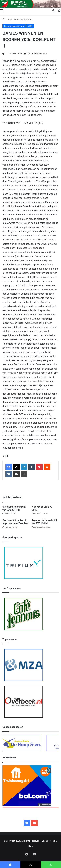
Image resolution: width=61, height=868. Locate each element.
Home (7, 19)
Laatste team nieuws (22, 19)
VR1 (30, 26)
